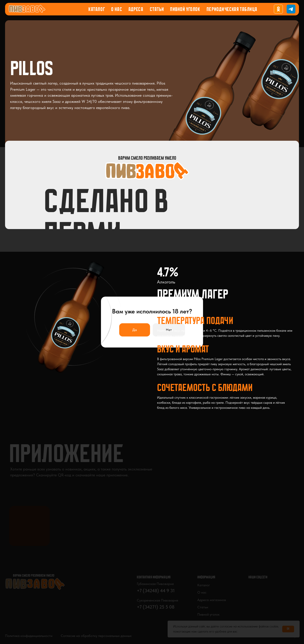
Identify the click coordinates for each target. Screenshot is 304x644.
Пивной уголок (185, 10)
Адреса (136, 10)
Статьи (157, 10)
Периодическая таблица (232, 10)
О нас (117, 10)
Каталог (97, 10)
